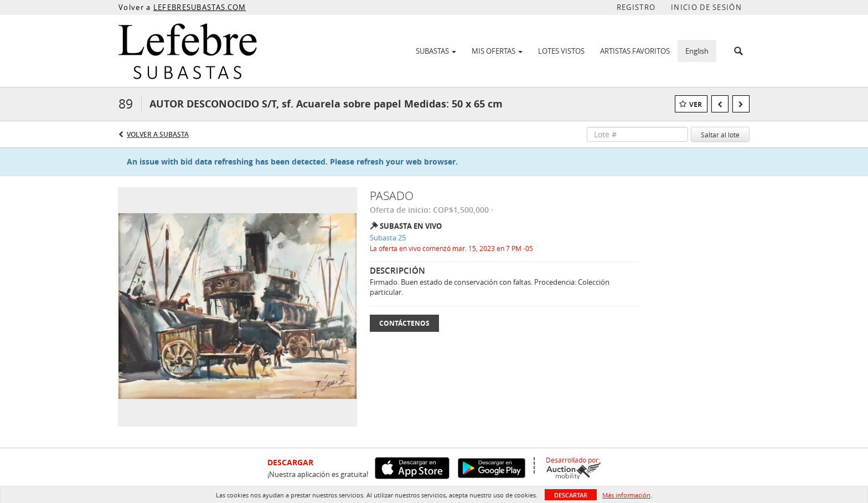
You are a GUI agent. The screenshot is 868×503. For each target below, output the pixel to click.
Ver (696, 104)
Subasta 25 (388, 238)
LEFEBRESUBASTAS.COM (200, 7)
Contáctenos (404, 323)
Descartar (571, 495)
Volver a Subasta (158, 134)
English (697, 51)
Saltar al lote (720, 135)
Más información (626, 495)
